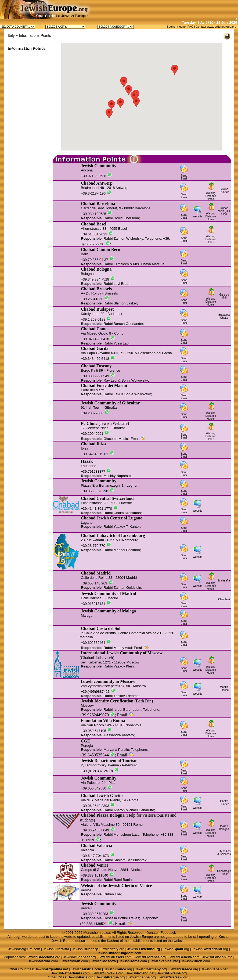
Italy (11, 35)
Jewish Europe (141, 937)
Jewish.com (24, 949)
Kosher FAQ (185, 27)
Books (171, 27)
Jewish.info (217, 957)
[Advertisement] (175, 8)
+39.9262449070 (94, 715)
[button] (120, 103)
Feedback (168, 933)
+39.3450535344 (94, 755)
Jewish (56, 949)
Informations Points (35, 35)
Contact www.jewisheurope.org (216, 27)
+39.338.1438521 (93, 924)
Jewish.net (52, 969)
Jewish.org (113, 949)
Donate (152, 933)
